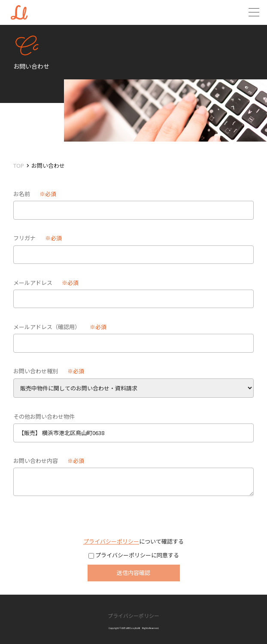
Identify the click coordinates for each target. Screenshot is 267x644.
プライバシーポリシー (111, 541)
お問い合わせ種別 (36, 371)
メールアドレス (33, 283)
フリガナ (24, 238)
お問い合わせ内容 (36, 461)
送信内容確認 (133, 573)
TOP (19, 165)
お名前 (22, 194)
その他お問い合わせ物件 (44, 416)
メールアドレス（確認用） (47, 327)
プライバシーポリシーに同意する (137, 555)
